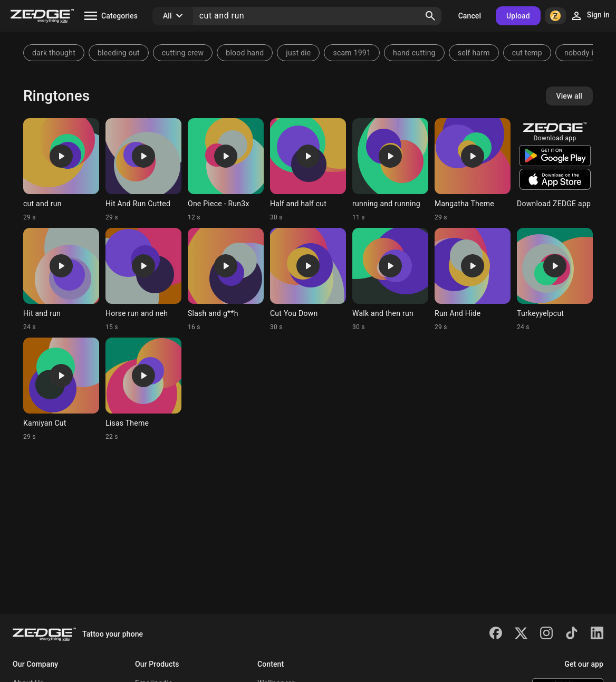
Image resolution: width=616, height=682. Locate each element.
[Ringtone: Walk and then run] (390, 280)
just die (298, 53)
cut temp (527, 53)
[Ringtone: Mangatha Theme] (473, 170)
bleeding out (119, 53)
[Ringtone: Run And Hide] (473, 280)
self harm (474, 53)
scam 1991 (352, 53)
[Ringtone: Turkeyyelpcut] (555, 280)
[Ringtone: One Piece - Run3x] (226, 170)
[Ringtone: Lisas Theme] (143, 389)
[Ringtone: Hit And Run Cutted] (143, 170)
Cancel (470, 16)
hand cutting (414, 53)
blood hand (245, 53)
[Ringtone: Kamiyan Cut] (61, 389)
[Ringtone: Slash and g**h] (226, 280)
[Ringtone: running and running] (390, 170)
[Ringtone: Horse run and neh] (143, 280)
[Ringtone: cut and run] (61, 170)
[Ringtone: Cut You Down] (308, 280)
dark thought (54, 53)
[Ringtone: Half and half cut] (308, 170)
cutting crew (183, 53)
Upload (518, 16)
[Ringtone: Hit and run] (61, 280)
